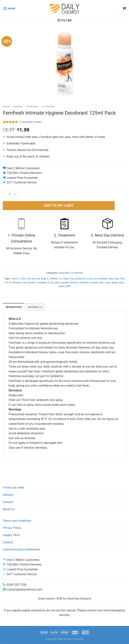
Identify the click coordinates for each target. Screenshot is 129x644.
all (33, 279)
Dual (89, 279)
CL (60, 279)
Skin (101, 282)
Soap (107, 282)
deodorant (80, 279)
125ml (14, 279)
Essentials (32, 106)
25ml (23, 279)
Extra (111, 279)
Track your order (13, 488)
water (121, 282)
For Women (48, 106)
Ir (36, 282)
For (6, 282)
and (38, 279)
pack (57, 282)
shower (94, 282)
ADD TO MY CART (59, 206)
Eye (117, 279)
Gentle (31, 282)
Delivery (8, 495)
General (18, 106)
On (52, 282)
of (48, 282)
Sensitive (84, 282)
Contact (8, 502)
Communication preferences (21, 549)
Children (54, 279)
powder (65, 282)
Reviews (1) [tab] (35, 307)
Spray (114, 282)
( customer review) (30, 122)
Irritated (42, 282)
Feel (122, 279)
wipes (62, 286)
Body (43, 279)
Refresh (74, 282)
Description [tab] (14, 307)
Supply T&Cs (11, 535)
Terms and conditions (17, 521)
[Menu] (9, 8)
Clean (66, 279)
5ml (29, 279)
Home (6, 106)
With (68, 286)
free (24, 282)
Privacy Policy (12, 528)
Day (72, 279)
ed (94, 279)
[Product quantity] (10, 194)
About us (9, 509)
